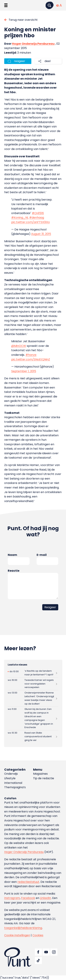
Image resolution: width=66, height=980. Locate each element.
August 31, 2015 (41, 234)
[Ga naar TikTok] (38, 960)
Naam (12, 555)
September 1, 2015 (24, 371)
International (13, 783)
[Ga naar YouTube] (46, 952)
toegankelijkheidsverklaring (23, 928)
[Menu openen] (6, 5)
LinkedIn (45, 898)
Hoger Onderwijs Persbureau (33, 44)
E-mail (42, 555)
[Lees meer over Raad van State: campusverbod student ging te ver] (33, 737)
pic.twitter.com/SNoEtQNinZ (31, 359)
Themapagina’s (15, 787)
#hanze (31, 355)
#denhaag (37, 218)
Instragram (12, 898)
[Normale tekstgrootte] (57, 5)
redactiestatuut (28, 882)
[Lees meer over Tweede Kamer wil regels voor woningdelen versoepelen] (33, 684)
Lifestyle (10, 778)
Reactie (14, 571)
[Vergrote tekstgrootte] (61, 5)
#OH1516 (38, 213)
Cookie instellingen (17, 935)
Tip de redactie (44, 778)
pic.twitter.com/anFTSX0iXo (31, 222)
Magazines (40, 774)
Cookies (38, 935)
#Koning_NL (20, 218)
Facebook (28, 898)
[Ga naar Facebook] (38, 952)
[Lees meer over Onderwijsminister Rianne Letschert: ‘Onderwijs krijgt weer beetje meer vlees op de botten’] (33, 698)
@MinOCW (19, 346)
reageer (20, 61)
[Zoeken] (49, 5)
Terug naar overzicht (23, 20)
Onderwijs (11, 774)
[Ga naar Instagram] (54, 952)
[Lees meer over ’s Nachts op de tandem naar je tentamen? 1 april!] (33, 673)
